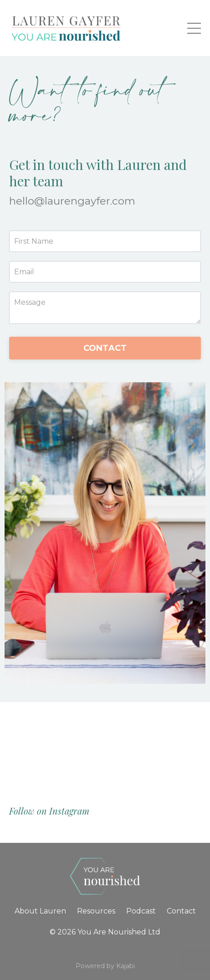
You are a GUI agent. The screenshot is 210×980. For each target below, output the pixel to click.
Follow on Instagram (49, 811)
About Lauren (40, 911)
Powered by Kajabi (105, 966)
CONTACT (105, 348)
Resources (96, 911)
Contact (181, 911)
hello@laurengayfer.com (72, 201)
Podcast (141, 911)
